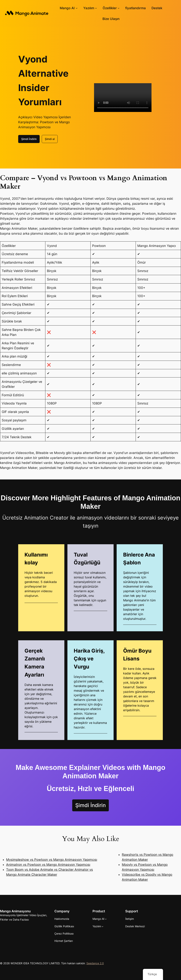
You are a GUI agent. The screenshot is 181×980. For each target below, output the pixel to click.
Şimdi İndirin (29, 139)
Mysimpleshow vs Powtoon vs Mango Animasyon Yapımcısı (52, 860)
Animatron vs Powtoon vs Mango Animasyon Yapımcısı (48, 865)
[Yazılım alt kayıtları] (96, 8)
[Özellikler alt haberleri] (119, 8)
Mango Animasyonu (15, 911)
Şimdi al (50, 139)
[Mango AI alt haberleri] (77, 8)
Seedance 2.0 (95, 963)
